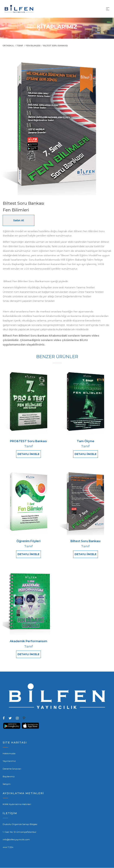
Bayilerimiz (9, 777)
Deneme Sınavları (12, 769)
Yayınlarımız (9, 761)
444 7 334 (8, 847)
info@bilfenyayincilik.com (16, 840)
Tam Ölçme (86, 441)
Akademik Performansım (28, 641)
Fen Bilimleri (33, 46)
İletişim (7, 784)
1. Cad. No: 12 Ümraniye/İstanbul (19, 832)
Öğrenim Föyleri (28, 541)
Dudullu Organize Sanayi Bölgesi (20, 824)
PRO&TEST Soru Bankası (28, 441)
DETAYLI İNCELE (28, 454)
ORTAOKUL (8, 46)
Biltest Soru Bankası (85, 541)
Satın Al (19, 220)
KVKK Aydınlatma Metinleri (17, 804)
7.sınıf (20, 46)
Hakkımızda (9, 754)
